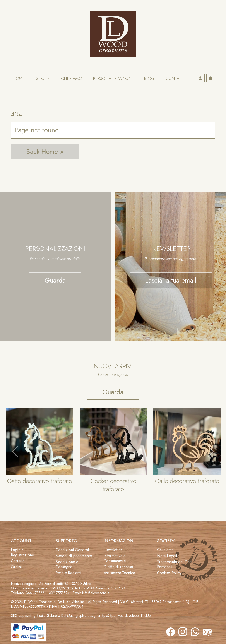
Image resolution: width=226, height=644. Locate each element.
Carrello (18, 561)
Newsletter (113, 550)
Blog (149, 78)
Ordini (16, 567)
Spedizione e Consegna (67, 564)
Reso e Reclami (68, 573)
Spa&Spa (108, 616)
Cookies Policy (169, 573)
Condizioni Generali (73, 550)
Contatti (175, 78)
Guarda (55, 280)
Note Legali (167, 556)
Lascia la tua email (171, 280)
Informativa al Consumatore (115, 558)
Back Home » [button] (45, 152)
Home (19, 78)
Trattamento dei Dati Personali (174, 564)
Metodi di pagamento (74, 556)
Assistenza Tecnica (119, 573)
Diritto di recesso (118, 567)
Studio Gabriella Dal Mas (55, 616)
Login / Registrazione (22, 552)
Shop (41, 78)
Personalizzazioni (113, 78)
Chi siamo (72, 78)
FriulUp (146, 616)
